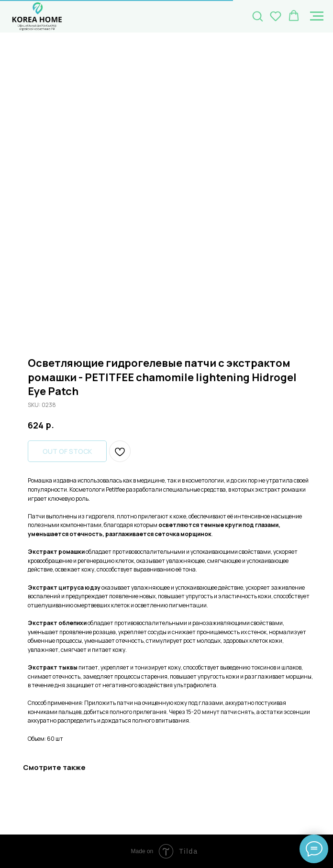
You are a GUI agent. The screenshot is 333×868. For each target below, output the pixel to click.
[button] (257, 16)
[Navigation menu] (317, 16)
